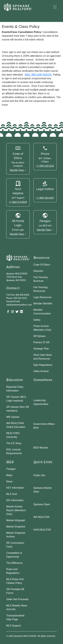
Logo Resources (43, 297)
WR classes (13, 417)
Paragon (11, 469)
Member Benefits (43, 304)
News (9, 481)
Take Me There (18, 170)
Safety (37, 320)
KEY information (15, 488)
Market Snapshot (16, 527)
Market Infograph (16, 520)
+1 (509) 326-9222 (45, 166)
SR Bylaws (39, 336)
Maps (9, 475)
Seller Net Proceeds (17, 599)
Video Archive (41, 371)
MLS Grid (12, 494)
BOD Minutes (41, 448)
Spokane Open (42, 504)
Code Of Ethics (42, 265)
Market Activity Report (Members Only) (16, 510)
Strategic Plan (41, 349)
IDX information (15, 500)
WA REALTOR (42, 517)
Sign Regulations (43, 365)
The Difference (14, 563)
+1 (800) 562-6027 (45, 198)
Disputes (38, 271)
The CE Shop (14, 443)
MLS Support (14, 626)
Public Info (39, 475)
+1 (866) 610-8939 (18, 202)
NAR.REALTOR (42, 530)
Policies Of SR (42, 342)
